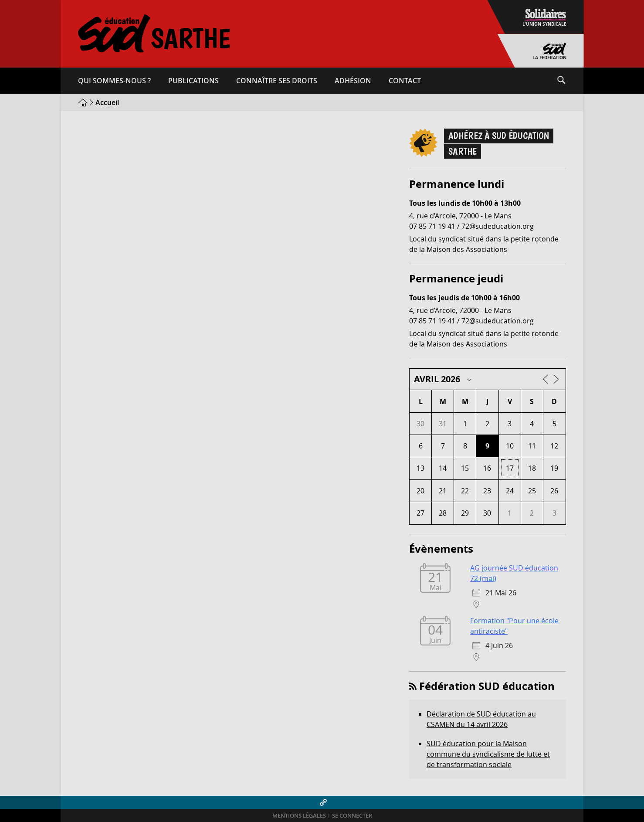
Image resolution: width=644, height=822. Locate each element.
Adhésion (353, 81)
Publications (193, 81)
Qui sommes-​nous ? (114, 81)
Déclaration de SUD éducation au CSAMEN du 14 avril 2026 (481, 719)
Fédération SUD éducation (487, 686)
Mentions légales (299, 816)
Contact (405, 81)
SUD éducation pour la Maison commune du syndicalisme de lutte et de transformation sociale (488, 754)
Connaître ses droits (277, 81)
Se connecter (352, 816)
